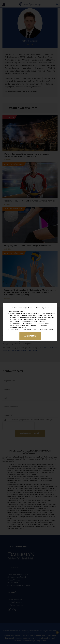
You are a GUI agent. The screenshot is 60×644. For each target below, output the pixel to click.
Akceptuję (30, 336)
